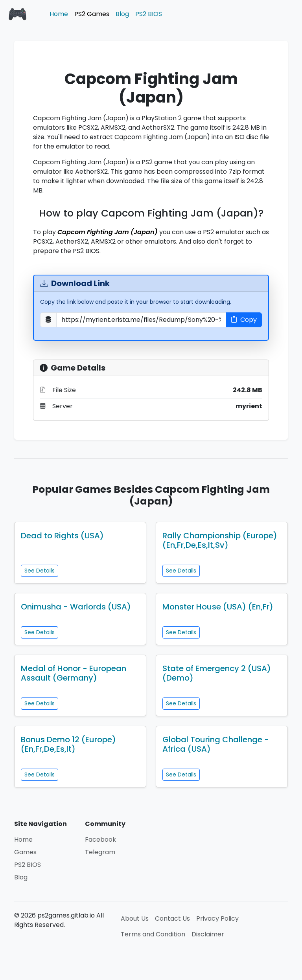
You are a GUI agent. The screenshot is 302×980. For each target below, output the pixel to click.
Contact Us (172, 919)
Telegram (100, 852)
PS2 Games (92, 14)
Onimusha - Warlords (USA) (76, 607)
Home (59, 14)
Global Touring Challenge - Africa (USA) (216, 744)
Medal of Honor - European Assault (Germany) (74, 673)
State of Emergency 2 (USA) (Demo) (217, 673)
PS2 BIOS (149, 14)
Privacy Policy (217, 919)
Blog (122, 14)
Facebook (100, 840)
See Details (40, 571)
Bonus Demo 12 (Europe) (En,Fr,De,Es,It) (68, 744)
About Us (135, 919)
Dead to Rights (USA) (62, 536)
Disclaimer (208, 934)
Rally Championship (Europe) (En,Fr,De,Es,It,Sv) (220, 540)
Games (25, 852)
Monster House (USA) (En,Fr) (218, 607)
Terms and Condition (153, 934)
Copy (244, 320)
